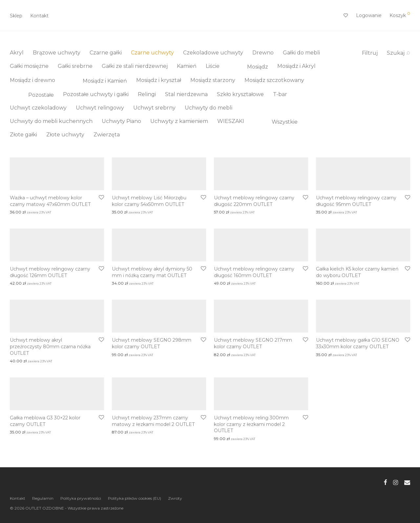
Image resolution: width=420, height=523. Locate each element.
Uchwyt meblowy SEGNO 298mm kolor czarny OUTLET (152, 343)
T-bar (280, 94)
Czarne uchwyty (152, 53)
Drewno (263, 53)
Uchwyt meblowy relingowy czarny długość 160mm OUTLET (254, 272)
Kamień (187, 66)
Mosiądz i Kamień (96, 81)
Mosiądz (248, 67)
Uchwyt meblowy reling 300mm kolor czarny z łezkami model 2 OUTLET (251, 424)
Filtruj (370, 53)
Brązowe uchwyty (57, 53)
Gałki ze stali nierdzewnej (135, 66)
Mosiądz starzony (213, 80)
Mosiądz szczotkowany (274, 80)
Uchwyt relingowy (100, 108)
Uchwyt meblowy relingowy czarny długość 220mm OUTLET (254, 201)
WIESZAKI (231, 121)
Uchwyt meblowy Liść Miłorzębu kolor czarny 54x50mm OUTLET (149, 201)
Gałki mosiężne (29, 66)
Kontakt (39, 16)
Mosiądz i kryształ (159, 80)
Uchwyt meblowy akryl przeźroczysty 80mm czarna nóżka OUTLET (50, 346)
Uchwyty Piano (121, 121)
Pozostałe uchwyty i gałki (96, 94)
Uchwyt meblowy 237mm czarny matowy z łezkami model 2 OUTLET (153, 421)
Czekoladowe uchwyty (213, 53)
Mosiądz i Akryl (296, 66)
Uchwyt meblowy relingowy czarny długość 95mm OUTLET (356, 201)
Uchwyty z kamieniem (179, 121)
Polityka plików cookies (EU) (135, 498)
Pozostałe (32, 95)
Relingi (147, 94)
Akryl (17, 53)
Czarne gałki (106, 53)
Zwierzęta (107, 135)
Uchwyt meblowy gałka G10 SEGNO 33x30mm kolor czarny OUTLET (358, 343)
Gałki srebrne (75, 66)
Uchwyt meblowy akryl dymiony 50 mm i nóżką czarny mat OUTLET (152, 272)
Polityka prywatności (81, 498)
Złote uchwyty (65, 135)
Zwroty (175, 498)
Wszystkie (275, 122)
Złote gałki (23, 135)
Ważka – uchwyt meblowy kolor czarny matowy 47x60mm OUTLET (50, 201)
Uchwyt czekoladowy (38, 108)
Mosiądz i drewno (32, 80)
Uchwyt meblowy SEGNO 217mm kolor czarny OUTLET (253, 343)
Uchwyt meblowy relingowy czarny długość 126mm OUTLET (50, 272)
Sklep (16, 16)
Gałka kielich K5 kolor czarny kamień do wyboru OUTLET (357, 272)
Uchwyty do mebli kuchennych (51, 121)
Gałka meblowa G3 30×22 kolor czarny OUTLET (45, 421)
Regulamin (43, 498)
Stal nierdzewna (186, 94)
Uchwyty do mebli (209, 108)
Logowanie (369, 15)
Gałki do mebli (301, 53)
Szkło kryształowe (240, 94)
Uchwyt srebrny (154, 108)
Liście (213, 66)
